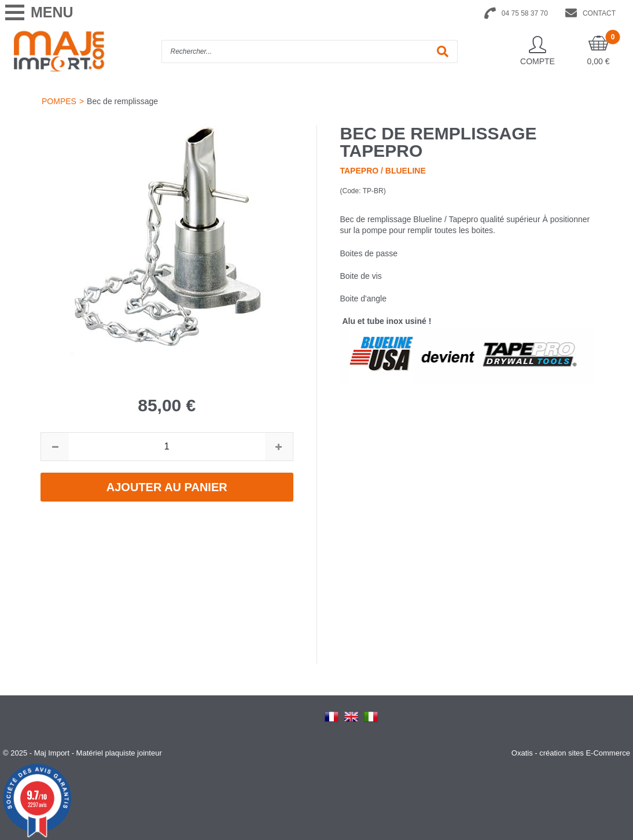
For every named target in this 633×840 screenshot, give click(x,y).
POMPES (59, 101)
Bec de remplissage (122, 101)
